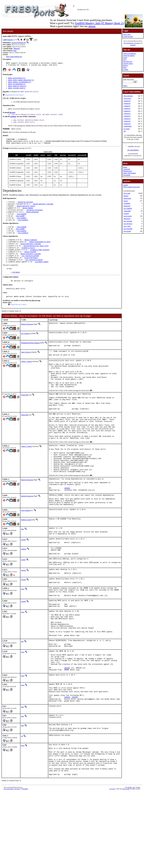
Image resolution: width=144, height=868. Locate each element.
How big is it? (128, 62)
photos (92, 26)
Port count (127, 193)
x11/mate (16, 285)
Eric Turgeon (25, 348)
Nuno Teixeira (26, 367)
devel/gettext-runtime (43, 210)
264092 (67, 527)
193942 (67, 764)
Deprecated (127, 198)
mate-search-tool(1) (17, 88)
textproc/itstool (25, 208)
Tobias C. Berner (26, 377)
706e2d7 (17, 49)
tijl (22, 806)
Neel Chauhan (26, 552)
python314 (127, 121)
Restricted (127, 206)
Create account (128, 36)
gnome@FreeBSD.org (19, 43)
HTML (130, 864)
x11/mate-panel (42, 274)
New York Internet (129, 43)
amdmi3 (24, 593)
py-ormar (127, 129)
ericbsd (23, 583)
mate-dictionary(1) (17, 79)
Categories (127, 169)
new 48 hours (128, 224)
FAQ (125, 60)
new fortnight (128, 229)
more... (125, 86)
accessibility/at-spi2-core (36, 256)
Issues (125, 58)
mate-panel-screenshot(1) (20, 84)
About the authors (129, 56)
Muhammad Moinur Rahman (30, 357)
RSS (139, 864)
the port (12, 116)
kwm (23, 638)
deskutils (10, 40)
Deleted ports (127, 171)
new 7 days (127, 226)
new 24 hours (128, 221)
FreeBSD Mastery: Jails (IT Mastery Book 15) (100, 23)
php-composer (128, 96)
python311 (127, 106)
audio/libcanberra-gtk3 (40, 252)
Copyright (112, 865)
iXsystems (137, 43)
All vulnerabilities (133, 150)
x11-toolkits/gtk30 (30, 268)
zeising (23, 605)
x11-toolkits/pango (34, 272)
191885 (75, 764)
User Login (127, 34)
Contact (126, 69)
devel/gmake (28, 215)
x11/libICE (22, 221)
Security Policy (128, 64)
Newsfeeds (127, 175)
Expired (126, 214)
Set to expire (128, 216)
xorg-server (127, 98)
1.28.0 (5, 40)
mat (22, 699)
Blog (125, 67)
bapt (22, 571)
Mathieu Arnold (26, 562)
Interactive (127, 219)
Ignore (126, 201)
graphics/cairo (28, 258)
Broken (126, 196)
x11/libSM (20, 224)
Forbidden (127, 203)
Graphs (126, 185)
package (13, 120)
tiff (125, 131)
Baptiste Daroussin (27, 338)
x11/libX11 (22, 226)
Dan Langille (126, 865)
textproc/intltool (35, 217)
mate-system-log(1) (17, 91)
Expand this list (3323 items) (14, 98)
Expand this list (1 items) (18, 319)
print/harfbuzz (31, 270)
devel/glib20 (30, 263)
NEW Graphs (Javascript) (131, 187)
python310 (127, 101)
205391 (67, 731)
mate (15, 51)
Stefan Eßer (25, 416)
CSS (133, 864)
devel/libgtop (31, 249)
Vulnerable (127, 211)
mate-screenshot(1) (17, 86)
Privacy (126, 65)
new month (127, 231)
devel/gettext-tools (26, 212)
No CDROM (128, 208)
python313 (127, 116)
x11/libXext (23, 228)
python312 (127, 111)
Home (125, 167)
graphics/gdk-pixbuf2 (40, 261)
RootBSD (133, 45)
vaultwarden (128, 126)
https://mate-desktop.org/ (14, 57)
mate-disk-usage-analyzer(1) (21, 82)
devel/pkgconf (33, 219)
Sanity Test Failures (130, 173)
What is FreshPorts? (130, 54)
